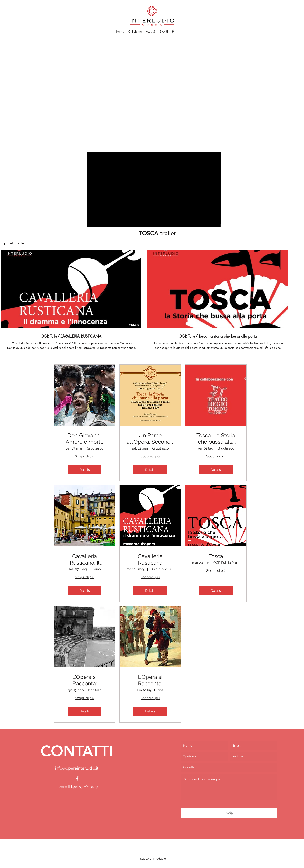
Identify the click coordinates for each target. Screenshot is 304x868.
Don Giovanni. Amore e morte (85, 439)
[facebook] (173, 31)
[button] (153, 85)
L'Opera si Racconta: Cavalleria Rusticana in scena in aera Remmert (150, 680)
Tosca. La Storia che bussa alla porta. (216, 439)
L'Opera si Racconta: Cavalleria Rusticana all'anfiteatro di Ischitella (85, 680)
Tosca (216, 556)
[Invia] (229, 813)
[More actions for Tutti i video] (15, 243)
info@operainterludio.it (77, 768)
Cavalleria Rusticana (150, 560)
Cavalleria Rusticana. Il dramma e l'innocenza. (85, 560)
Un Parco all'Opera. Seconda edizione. (150, 439)
